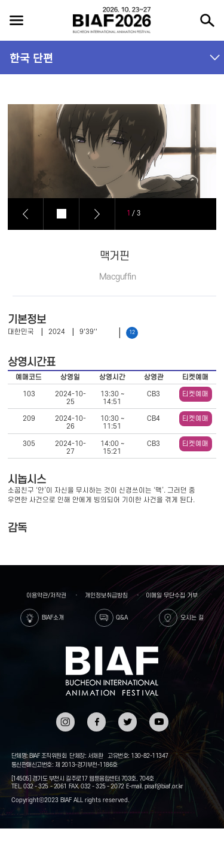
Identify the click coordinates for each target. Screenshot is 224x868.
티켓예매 (195, 394)
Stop (62, 214)
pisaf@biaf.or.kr (164, 786)
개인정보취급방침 (106, 595)
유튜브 (159, 716)
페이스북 (96, 720)
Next (97, 214)
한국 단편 (31, 57)
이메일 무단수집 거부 (172, 595)
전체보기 (16, 20)
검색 (207, 20)
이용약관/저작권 (46, 595)
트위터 (128, 716)
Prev (26, 214)
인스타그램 (65, 720)
